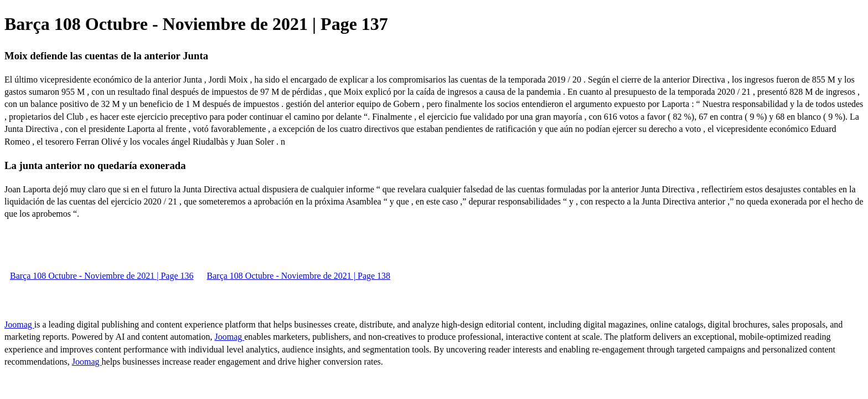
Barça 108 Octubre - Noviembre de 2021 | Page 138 (299, 276)
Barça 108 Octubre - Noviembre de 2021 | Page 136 (102, 276)
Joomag (19, 324)
